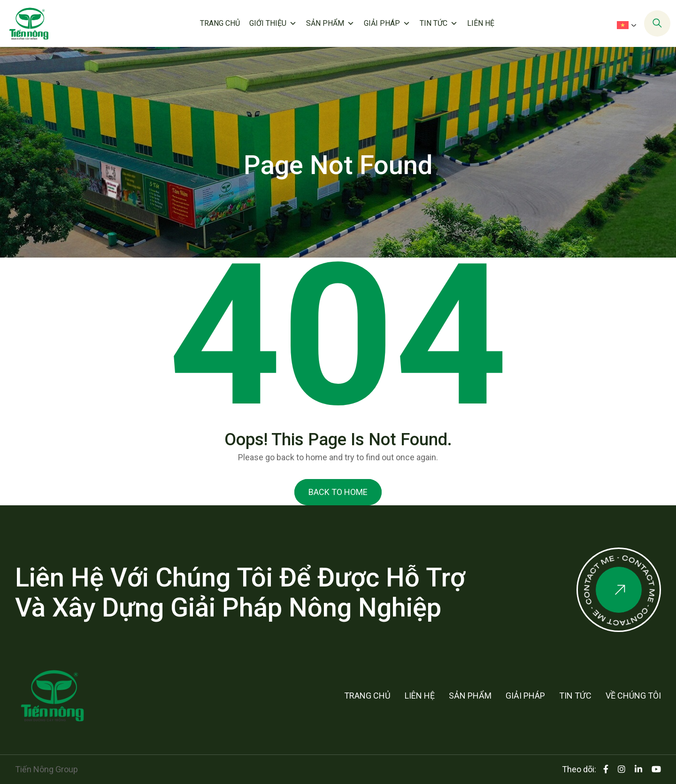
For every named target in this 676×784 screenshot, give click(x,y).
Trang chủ (220, 23)
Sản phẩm (330, 23)
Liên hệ (481, 23)
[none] (625, 24)
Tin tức (439, 23)
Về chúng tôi (633, 696)
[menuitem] (629, 25)
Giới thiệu (273, 23)
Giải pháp (387, 23)
